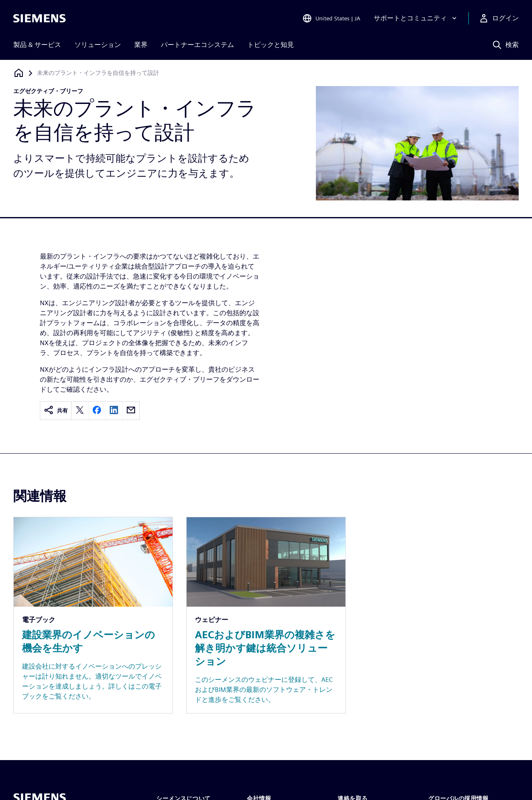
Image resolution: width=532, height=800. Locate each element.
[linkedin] (114, 411)
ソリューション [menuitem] (98, 45)
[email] (131, 411)
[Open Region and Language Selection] (331, 18)
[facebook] (97, 411)
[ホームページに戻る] (19, 73)
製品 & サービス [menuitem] (37, 45)
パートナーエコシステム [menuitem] (197, 45)
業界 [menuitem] (141, 45)
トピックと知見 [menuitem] (271, 45)
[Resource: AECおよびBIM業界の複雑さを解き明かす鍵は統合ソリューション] (266, 615)
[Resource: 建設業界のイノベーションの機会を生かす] (93, 615)
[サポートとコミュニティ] (416, 18)
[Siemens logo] (39, 18)
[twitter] (80, 411)
